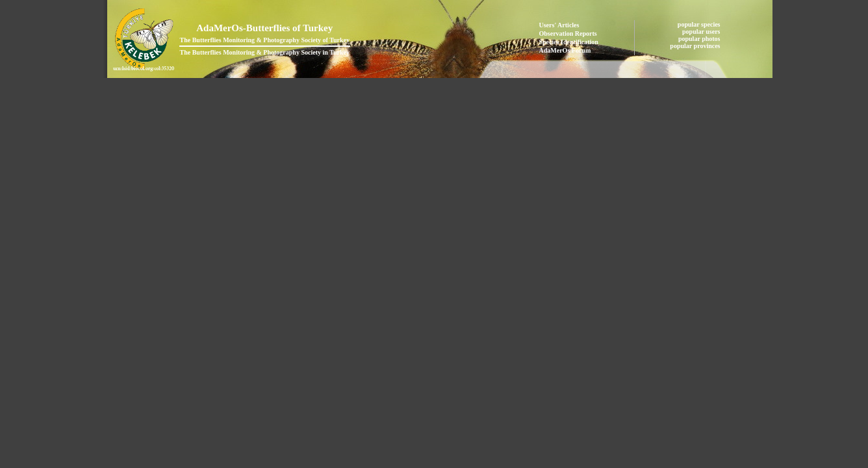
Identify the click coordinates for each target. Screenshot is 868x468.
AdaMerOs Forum (565, 50)
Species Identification (569, 42)
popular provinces (696, 46)
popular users (702, 32)
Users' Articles (559, 25)
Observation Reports (568, 33)
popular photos (700, 39)
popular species (700, 24)
